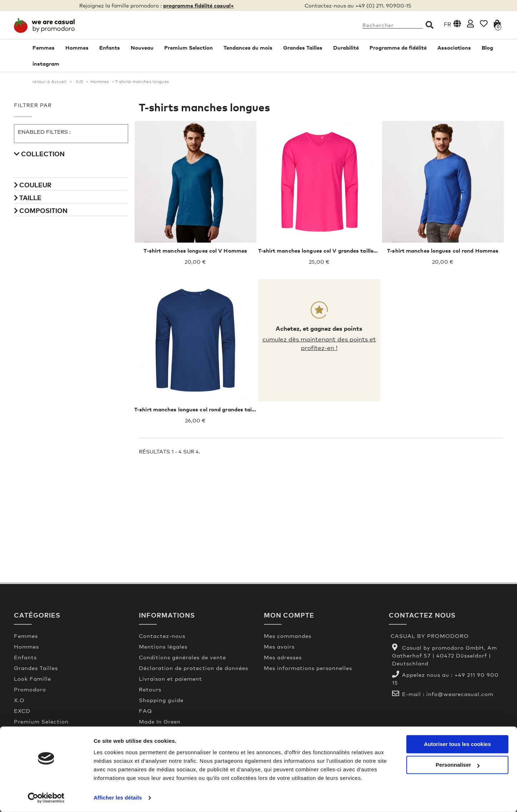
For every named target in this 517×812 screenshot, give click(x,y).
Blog (487, 48)
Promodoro (30, 690)
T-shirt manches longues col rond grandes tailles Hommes (210, 410)
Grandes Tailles (303, 48)
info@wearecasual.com (460, 694)
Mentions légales (163, 647)
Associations (454, 48)
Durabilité (346, 48)
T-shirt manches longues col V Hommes (195, 251)
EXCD (22, 711)
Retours (150, 690)
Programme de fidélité (398, 48)
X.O (80, 82)
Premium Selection (189, 48)
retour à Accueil (49, 82)
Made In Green (160, 722)
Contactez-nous (162, 636)
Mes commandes (288, 636)
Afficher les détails (118, 798)
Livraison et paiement (170, 679)
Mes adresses (283, 658)
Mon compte (289, 615)
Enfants (110, 48)
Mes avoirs (279, 647)
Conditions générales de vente (182, 658)
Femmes (44, 48)
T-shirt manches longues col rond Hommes (443, 251)
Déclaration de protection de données (194, 668)
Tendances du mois (248, 48)
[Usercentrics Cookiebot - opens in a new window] (46, 798)
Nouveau (142, 48)
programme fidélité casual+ (199, 5)
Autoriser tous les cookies (457, 744)
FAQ (145, 711)
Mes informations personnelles (308, 668)
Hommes (77, 48)
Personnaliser (458, 765)
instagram (46, 64)
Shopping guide (161, 700)
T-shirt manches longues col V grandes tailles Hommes (330, 251)
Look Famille (32, 679)
